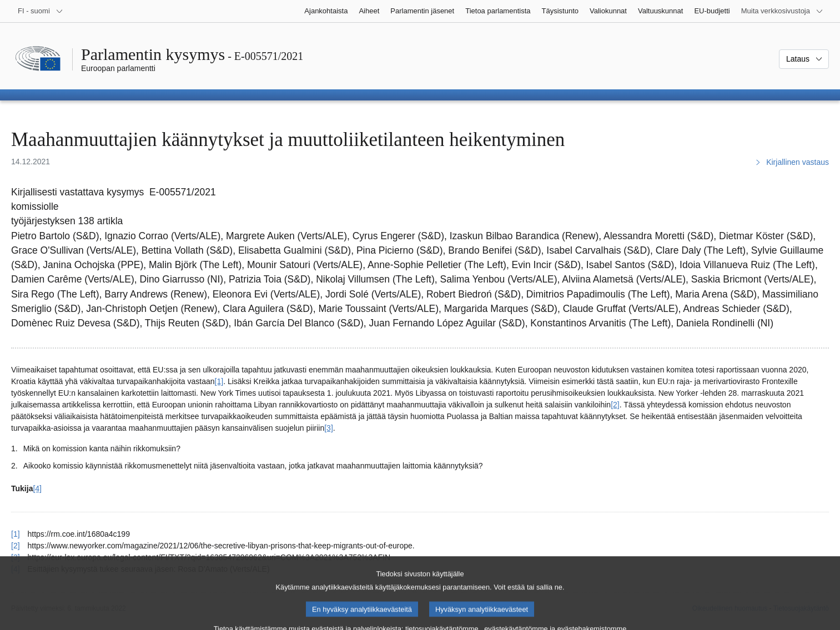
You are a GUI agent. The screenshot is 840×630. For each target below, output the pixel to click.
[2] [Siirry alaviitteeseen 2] (615, 405)
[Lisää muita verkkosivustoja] (782, 11)
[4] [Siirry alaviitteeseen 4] (37, 488)
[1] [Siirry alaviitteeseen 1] (219, 381)
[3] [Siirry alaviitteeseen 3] (329, 428)
